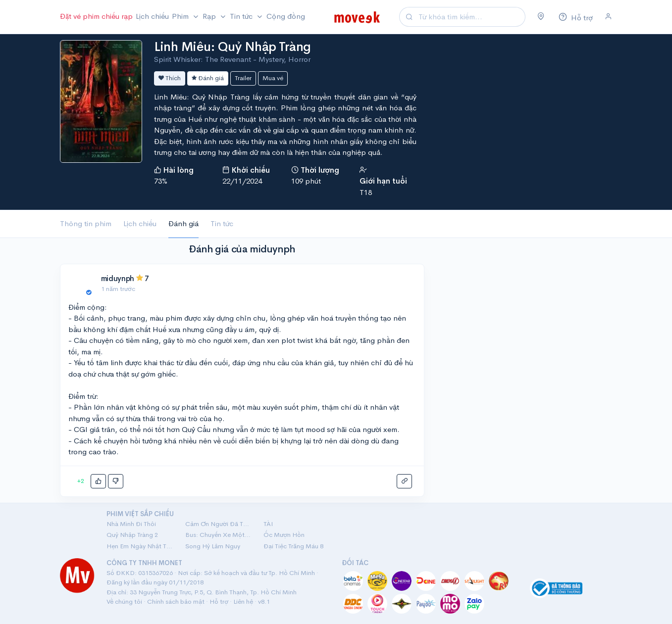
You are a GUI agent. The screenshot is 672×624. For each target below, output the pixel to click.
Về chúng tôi (124, 601)
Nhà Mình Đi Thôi (131, 524)
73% (161, 181)
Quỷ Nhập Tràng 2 (132, 535)
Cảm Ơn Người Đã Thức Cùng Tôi (218, 524)
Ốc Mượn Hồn (284, 535)
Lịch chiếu (152, 16)
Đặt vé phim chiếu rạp (96, 16)
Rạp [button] (210, 16)
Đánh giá (208, 78)
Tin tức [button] (242, 16)
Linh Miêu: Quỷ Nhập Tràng (233, 47)
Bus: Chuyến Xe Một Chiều (218, 535)
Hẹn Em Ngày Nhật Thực (140, 546)
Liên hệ (243, 601)
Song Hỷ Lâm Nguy (213, 546)
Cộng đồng (286, 16)
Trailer (243, 78)
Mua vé (273, 78)
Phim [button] (181, 16)
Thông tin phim (86, 223)
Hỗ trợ (219, 601)
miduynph (118, 278)
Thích (170, 78)
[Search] (470, 17)
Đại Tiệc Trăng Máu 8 (293, 546)
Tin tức (222, 223)
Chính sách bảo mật (176, 601)
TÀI (268, 524)
